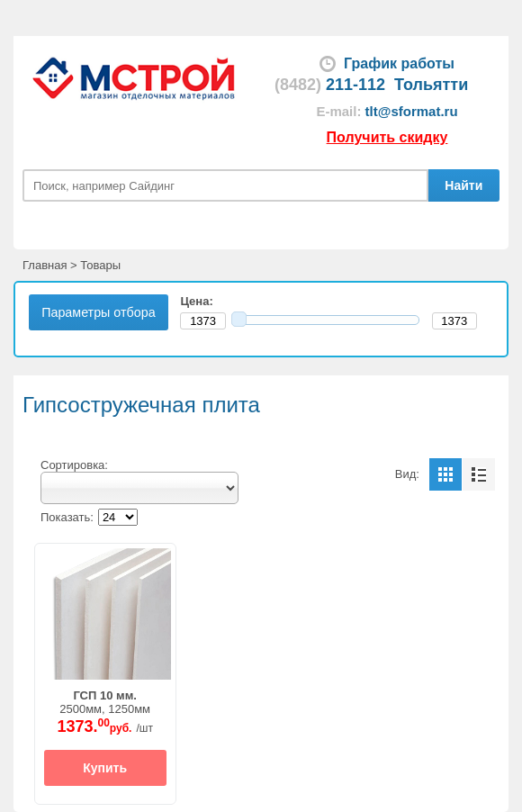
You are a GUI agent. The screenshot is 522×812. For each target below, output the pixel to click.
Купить (105, 768)
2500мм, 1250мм (105, 702)
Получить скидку (387, 137)
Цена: (200, 301)
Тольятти (431, 85)
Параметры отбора (98, 312)
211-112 (330, 85)
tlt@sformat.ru (412, 111)
